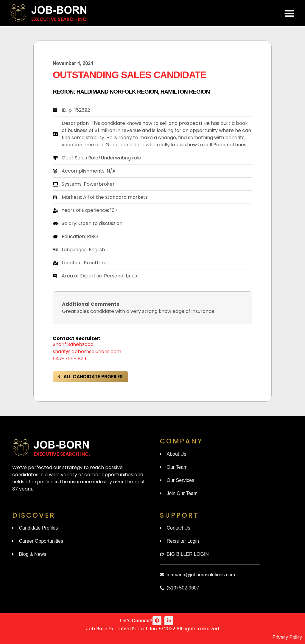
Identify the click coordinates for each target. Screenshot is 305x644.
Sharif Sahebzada (73, 344)
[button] (290, 13)
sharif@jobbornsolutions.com (87, 352)
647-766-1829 (69, 359)
